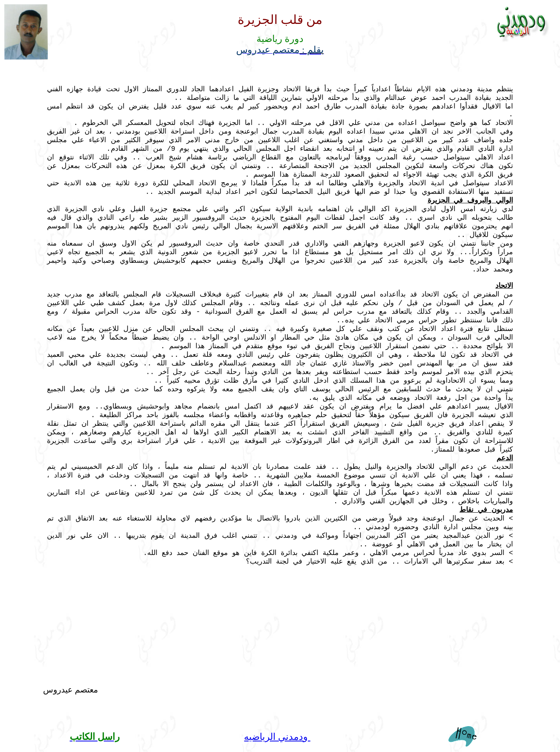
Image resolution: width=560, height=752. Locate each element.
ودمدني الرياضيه (277, 737)
